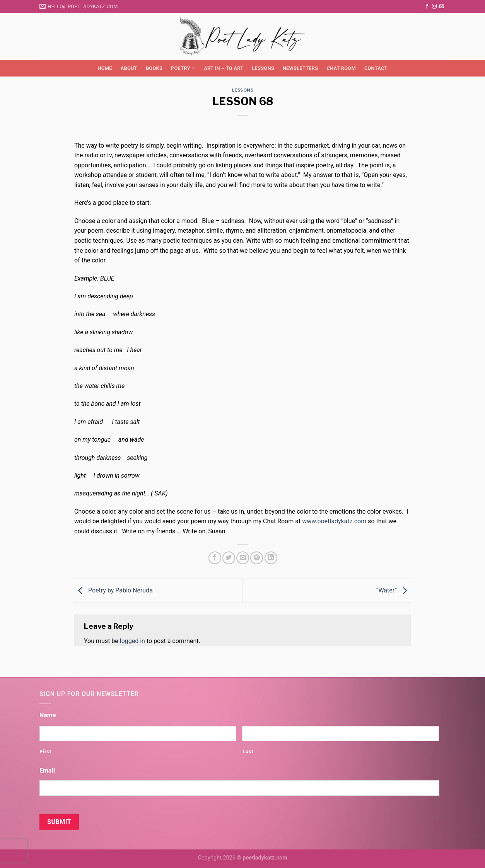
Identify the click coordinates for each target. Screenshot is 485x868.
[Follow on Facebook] (427, 7)
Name (48, 715)
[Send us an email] (442, 7)
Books (154, 68)
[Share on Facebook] (215, 558)
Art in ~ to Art (224, 68)
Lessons (263, 68)
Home (105, 68)
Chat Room (341, 68)
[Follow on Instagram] (434, 7)
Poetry (183, 68)
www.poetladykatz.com (334, 521)
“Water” (394, 590)
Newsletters (301, 68)
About (129, 68)
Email (47, 770)
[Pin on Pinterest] (257, 558)
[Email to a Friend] (243, 558)
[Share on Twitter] (229, 558)
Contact (376, 68)
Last (248, 751)
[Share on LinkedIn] (271, 558)
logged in (132, 641)
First (46, 751)
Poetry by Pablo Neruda (114, 590)
